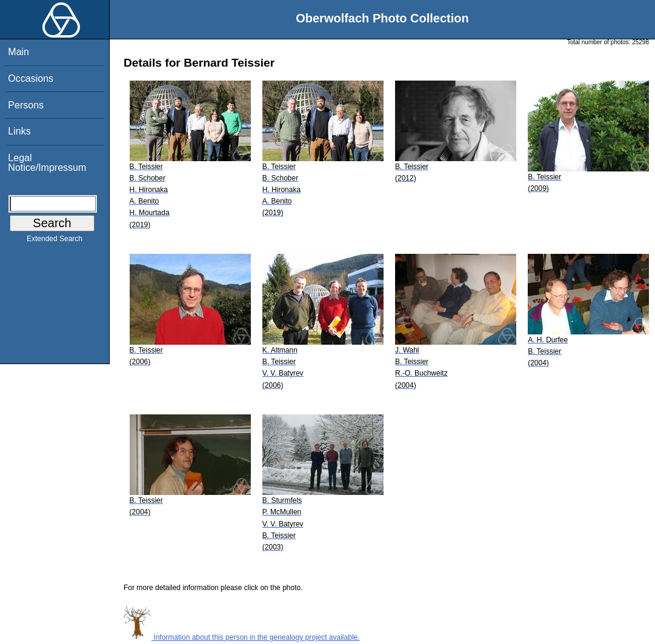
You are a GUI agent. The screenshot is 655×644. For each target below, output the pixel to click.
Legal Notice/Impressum (47, 163)
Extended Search (55, 241)
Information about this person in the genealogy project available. (242, 637)
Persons (26, 105)
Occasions (31, 78)
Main (18, 52)
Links (19, 131)
